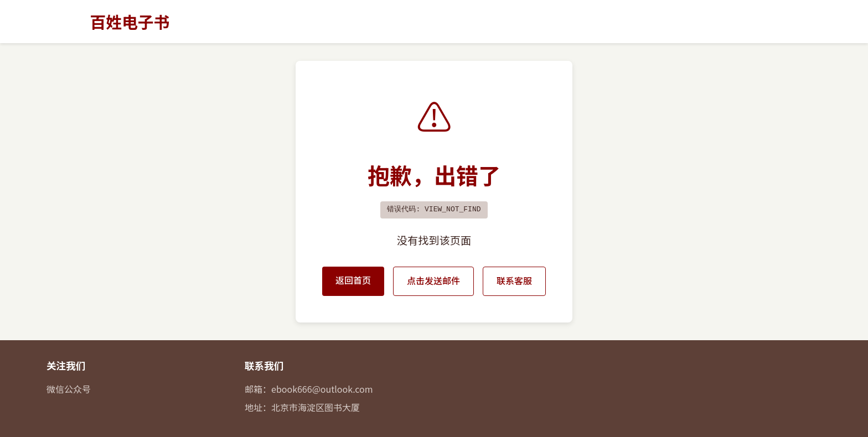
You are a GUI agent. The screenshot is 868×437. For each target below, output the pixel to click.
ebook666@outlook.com (322, 389)
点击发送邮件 (433, 280)
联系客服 (514, 280)
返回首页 (353, 280)
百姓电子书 (130, 21)
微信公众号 (69, 389)
